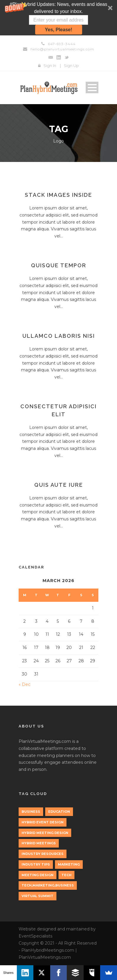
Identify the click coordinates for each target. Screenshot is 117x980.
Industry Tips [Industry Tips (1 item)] (36, 864)
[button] (58, 18)
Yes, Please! (59, 30)
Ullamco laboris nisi (59, 336)
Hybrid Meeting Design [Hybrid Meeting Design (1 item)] (45, 833)
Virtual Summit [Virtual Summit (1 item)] (38, 896)
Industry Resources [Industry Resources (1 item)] (43, 854)
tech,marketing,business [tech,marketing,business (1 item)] (48, 885)
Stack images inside (58, 195)
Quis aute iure (59, 485)
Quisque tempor (59, 265)
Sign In (50, 65)
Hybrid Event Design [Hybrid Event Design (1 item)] (43, 822)
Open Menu (92, 87)
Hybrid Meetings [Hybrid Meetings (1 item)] (39, 843)
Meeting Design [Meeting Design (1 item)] (38, 875)
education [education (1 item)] (59, 812)
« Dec (25, 684)
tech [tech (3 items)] (66, 875)
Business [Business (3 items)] (31, 812)
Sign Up (71, 65)
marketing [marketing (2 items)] (69, 864)
